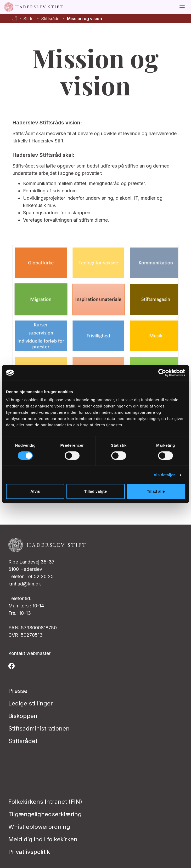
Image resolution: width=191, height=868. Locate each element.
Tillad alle (156, 491)
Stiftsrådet (51, 19)
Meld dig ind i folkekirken (43, 839)
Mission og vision (85, 19)
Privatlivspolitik (29, 852)
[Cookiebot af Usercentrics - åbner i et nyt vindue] (162, 373)
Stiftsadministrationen (39, 728)
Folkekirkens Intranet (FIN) (45, 802)
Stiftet (29, 19)
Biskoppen (23, 716)
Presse (18, 691)
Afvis (35, 491)
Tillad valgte (95, 491)
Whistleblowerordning (39, 827)
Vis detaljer (164, 475)
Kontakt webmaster (29, 653)
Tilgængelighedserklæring (45, 814)
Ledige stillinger (31, 703)
